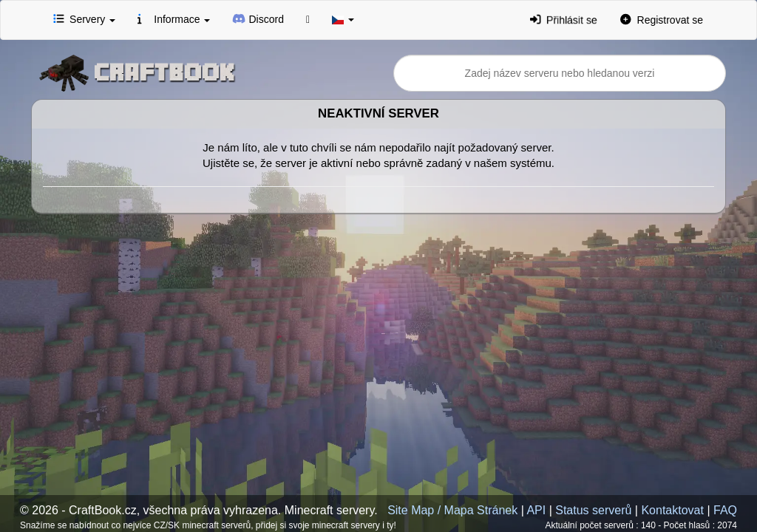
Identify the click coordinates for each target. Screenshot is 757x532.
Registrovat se (662, 19)
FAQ (725, 510)
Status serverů (593, 510)
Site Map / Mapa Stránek (452, 510)
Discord (258, 18)
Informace (174, 18)
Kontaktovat (672, 510)
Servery (84, 18)
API (536, 510)
